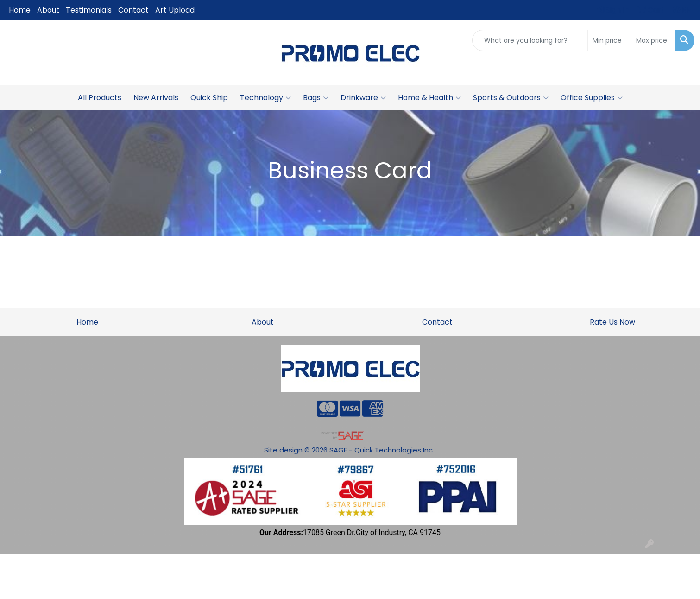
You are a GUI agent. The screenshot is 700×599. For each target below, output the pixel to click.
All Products (100, 98)
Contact (133, 10)
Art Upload (175, 10)
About (48, 10)
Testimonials (89, 10)
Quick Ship (209, 98)
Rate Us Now (612, 322)
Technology (265, 98)
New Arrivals (156, 98)
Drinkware (363, 98)
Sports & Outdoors (511, 98)
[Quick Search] (530, 40)
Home (20, 10)
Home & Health (429, 98)
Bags (316, 98)
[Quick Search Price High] (653, 40)
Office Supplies (592, 98)
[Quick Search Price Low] (609, 40)
